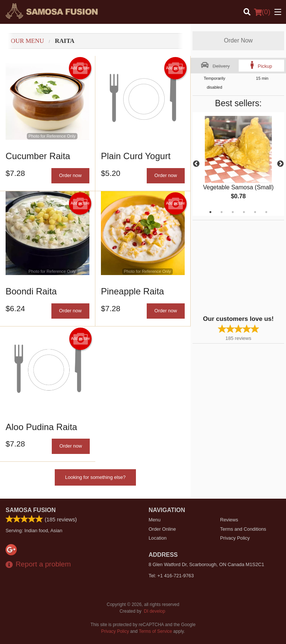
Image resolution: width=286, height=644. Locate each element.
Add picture (80, 68)
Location (158, 538)
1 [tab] (210, 212)
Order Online (162, 529)
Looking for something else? (96, 477)
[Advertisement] (239, 267)
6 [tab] (266, 212)
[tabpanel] (238, 164)
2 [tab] (222, 212)
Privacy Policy (235, 538)
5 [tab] (255, 212)
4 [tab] (244, 212)
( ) (262, 12)
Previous (196, 164)
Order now (71, 175)
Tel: (171, 576)
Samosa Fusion (31, 510)
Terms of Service (155, 631)
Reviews (229, 520)
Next (280, 164)
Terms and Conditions (243, 529)
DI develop (154, 611)
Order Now (238, 40)
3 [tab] (233, 212)
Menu (155, 520)
